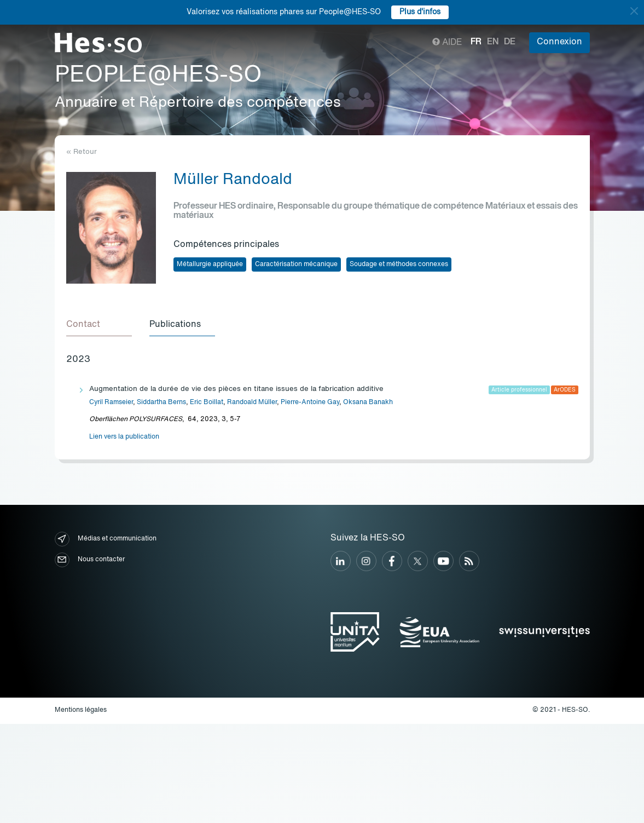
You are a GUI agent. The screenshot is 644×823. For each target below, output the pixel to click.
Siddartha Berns (161, 402)
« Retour (82, 152)
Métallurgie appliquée (210, 264)
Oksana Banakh (368, 402)
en (493, 42)
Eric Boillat (207, 402)
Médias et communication (106, 539)
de (510, 42)
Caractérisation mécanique (296, 264)
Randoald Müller (252, 402)
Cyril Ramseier (111, 402)
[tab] (99, 325)
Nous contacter (90, 560)
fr (476, 42)
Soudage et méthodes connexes (399, 264)
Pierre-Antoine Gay (310, 402)
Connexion (559, 42)
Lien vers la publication (124, 437)
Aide (447, 43)
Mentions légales (81, 710)
